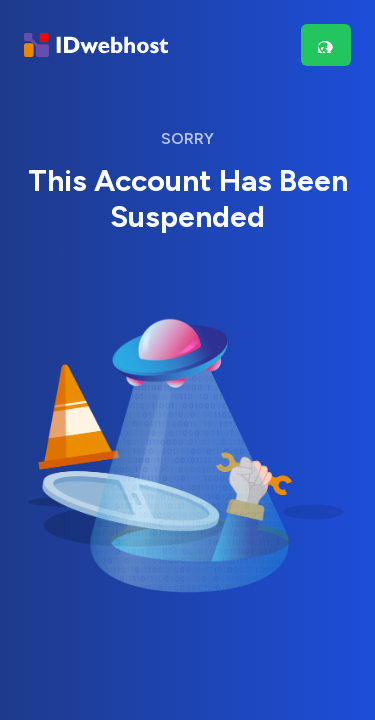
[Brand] (96, 45)
